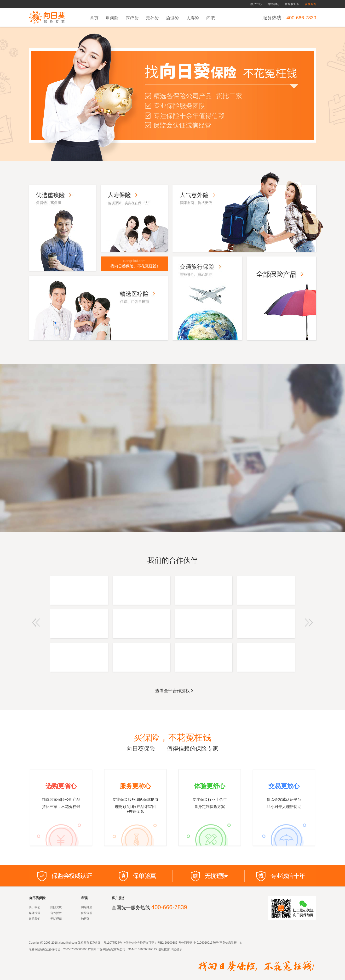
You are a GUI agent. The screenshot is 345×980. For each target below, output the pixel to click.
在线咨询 (310, 4)
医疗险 (132, 18)
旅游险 (172, 18)
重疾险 (112, 18)
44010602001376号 (206, 943)
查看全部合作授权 (175, 691)
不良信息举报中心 (231, 943)
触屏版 (85, 919)
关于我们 (34, 907)
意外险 (152, 18)
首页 (94, 18)
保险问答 (87, 913)
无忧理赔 (56, 919)
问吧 (211, 18)
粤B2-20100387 (167, 943)
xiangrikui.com (68, 943)
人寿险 (193, 18)
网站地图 (87, 907)
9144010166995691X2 (143, 949)
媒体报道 (34, 913)
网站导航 (273, 4)
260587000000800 (75, 949)
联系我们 (34, 919)
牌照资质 (56, 907)
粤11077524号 (113, 943)
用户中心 (256, 4)
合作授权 (56, 913)
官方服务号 (292, 4)
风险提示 (176, 949)
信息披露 (164, 949)
